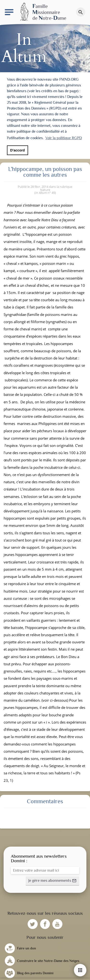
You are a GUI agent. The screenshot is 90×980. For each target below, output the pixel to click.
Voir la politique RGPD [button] (64, 138)
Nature (45, 188)
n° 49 (45, 191)
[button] (52, 879)
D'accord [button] (17, 150)
